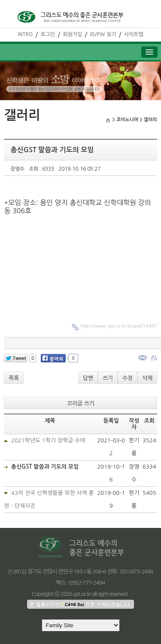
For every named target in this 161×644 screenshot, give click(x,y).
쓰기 (108, 378)
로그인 (48, 34)
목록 (14, 378)
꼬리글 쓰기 (81, 403)
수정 (128, 378)
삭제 (147, 378)
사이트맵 (134, 34)
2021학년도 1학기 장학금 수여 (48, 440)
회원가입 (72, 34)
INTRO (25, 34)
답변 (88, 378)
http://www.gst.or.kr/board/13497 (118, 326)
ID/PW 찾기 (103, 34)
